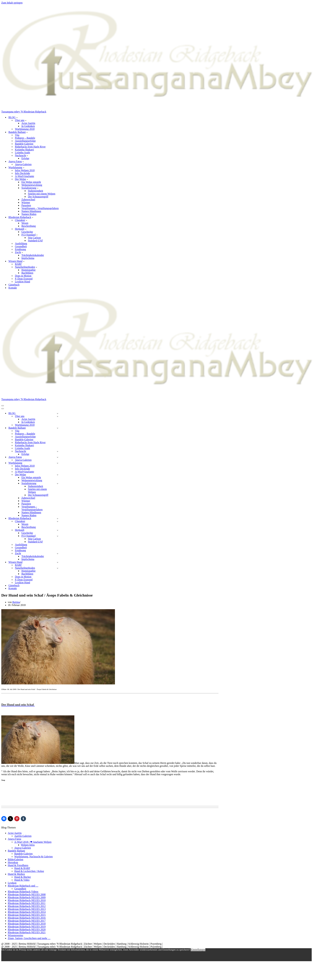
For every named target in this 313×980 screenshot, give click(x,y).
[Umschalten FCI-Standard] (58, 536)
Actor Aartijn (28, 123)
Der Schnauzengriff (38, 197)
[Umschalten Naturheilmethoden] (58, 568)
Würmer (26, 202)
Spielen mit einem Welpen (42, 194)
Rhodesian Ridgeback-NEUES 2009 (27, 897)
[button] (17, 117)
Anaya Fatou (14, 839)
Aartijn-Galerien (23, 836)
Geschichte (27, 232)
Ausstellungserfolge (25, 141)
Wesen (25, 223)
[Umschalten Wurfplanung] (58, 463)
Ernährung (20, 249)
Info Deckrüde (22, 173)
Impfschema (28, 258)
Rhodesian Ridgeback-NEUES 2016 (27, 918)
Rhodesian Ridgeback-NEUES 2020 (27, 929)
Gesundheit (21, 246)
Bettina (16, 602)
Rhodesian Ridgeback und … (23, 886)
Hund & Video (22, 880)
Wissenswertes (15, 935)
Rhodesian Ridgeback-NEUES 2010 (27, 900)
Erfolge (25, 158)
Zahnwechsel (28, 200)
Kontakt (13, 288)
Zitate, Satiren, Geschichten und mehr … (29, 938)
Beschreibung (29, 226)
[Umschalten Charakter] (58, 521)
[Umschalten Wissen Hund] (58, 562)
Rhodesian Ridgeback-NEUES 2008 (27, 894)
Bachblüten (27, 273)
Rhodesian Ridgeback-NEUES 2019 (27, 927)
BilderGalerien (16, 859)
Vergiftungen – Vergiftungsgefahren (40, 208)
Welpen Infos (28, 845)
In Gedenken (28, 126)
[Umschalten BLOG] (58, 413)
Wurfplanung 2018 (25, 129)
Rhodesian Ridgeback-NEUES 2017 (27, 921)
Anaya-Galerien (23, 164)
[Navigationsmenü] (3, 406)
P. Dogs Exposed (24, 279)
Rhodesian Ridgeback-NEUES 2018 (27, 924)
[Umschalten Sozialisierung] (58, 483)
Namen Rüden (29, 214)
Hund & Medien (16, 874)
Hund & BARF (22, 868)
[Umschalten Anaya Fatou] (58, 457)
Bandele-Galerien (24, 144)
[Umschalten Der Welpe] (58, 475)
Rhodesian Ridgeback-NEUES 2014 (27, 912)
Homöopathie (28, 270)
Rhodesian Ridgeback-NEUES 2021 (27, 932)
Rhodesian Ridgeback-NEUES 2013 (27, 909)
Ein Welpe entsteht (31, 182)
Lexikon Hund (22, 282)
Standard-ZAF (35, 241)
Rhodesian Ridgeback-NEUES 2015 (27, 915)
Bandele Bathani (16, 851)
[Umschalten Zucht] (58, 553)
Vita (17, 135)
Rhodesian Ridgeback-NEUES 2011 (27, 903)
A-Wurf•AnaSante (25, 176)
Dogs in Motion (23, 276)
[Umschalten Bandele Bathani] (58, 428)
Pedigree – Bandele (25, 138)
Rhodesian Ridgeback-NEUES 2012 (27, 906)
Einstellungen (198, 950)
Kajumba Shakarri (24, 150)
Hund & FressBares (18, 865)
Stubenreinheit (35, 191)
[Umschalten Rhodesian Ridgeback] (58, 518)
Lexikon (12, 883)
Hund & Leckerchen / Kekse (29, 871)
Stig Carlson (34, 238)
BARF (18, 264)
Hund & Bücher (23, 877)
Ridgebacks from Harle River (30, 147)
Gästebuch (14, 285)
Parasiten (26, 205)
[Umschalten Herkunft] (58, 530)
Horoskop (13, 862)
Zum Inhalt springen (12, 3)
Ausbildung (21, 243)
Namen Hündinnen (31, 211)
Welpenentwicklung (32, 185)
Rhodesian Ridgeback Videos (23, 892)
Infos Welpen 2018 (25, 170)
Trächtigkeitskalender (33, 255)
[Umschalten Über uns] (58, 416)
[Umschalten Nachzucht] (58, 451)
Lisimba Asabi (22, 152)
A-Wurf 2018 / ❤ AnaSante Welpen (33, 842)
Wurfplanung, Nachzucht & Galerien (34, 857)
